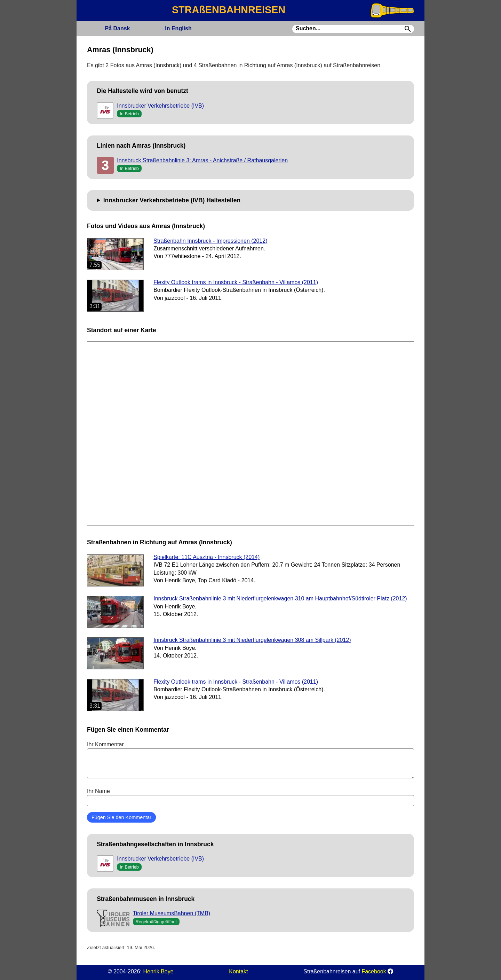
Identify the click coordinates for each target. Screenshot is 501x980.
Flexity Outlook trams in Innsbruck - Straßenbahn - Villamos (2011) (236, 282)
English (178, 28)
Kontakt (238, 971)
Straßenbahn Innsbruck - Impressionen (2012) (210, 241)
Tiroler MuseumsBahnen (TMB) (172, 913)
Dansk (117, 28)
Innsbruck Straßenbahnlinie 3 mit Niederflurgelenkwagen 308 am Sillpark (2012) (252, 640)
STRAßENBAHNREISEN (229, 10)
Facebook (374, 971)
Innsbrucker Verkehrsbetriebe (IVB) (160, 106)
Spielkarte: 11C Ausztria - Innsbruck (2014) (206, 557)
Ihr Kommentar (250, 760)
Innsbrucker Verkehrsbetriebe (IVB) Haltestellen (172, 200)
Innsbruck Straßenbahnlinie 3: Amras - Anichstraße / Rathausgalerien (202, 160)
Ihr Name (250, 797)
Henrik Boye (158, 971)
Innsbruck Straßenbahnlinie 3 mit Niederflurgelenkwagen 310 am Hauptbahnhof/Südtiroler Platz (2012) (280, 598)
